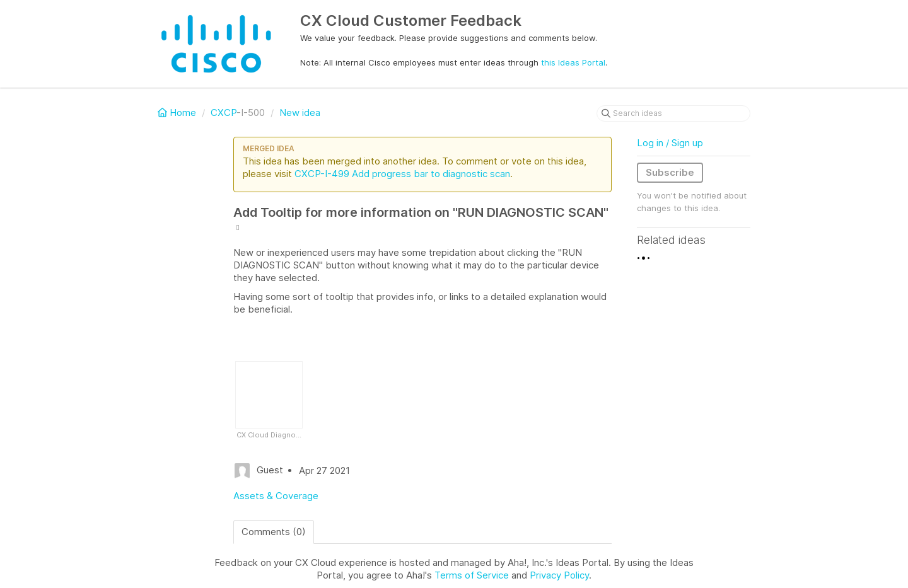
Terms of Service (472, 575)
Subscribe (670, 172)
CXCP (224, 112)
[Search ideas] (673, 113)
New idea (300, 112)
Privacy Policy (559, 575)
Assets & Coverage (276, 496)
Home (178, 112)
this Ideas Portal (573, 62)
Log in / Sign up (670, 143)
